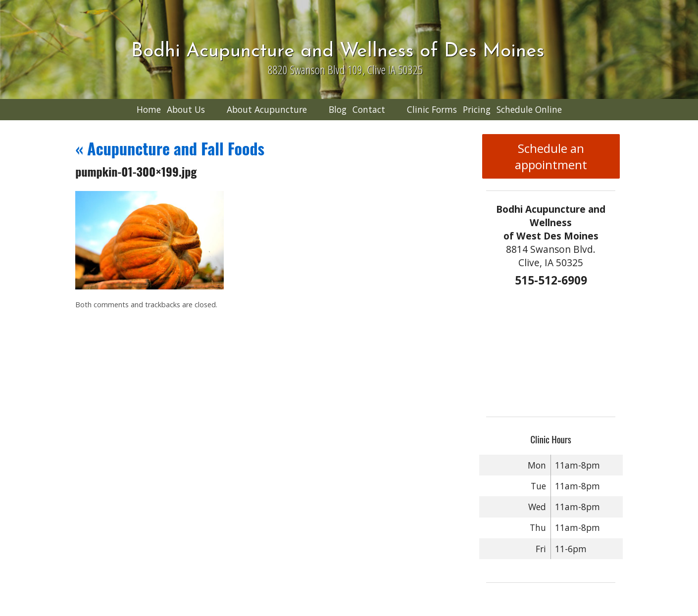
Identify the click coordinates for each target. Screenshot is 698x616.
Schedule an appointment (551, 156)
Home (149, 109)
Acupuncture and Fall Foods (170, 148)
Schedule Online (529, 109)
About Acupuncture (267, 109)
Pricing (477, 109)
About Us (186, 109)
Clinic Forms (432, 109)
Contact (369, 109)
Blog (338, 109)
